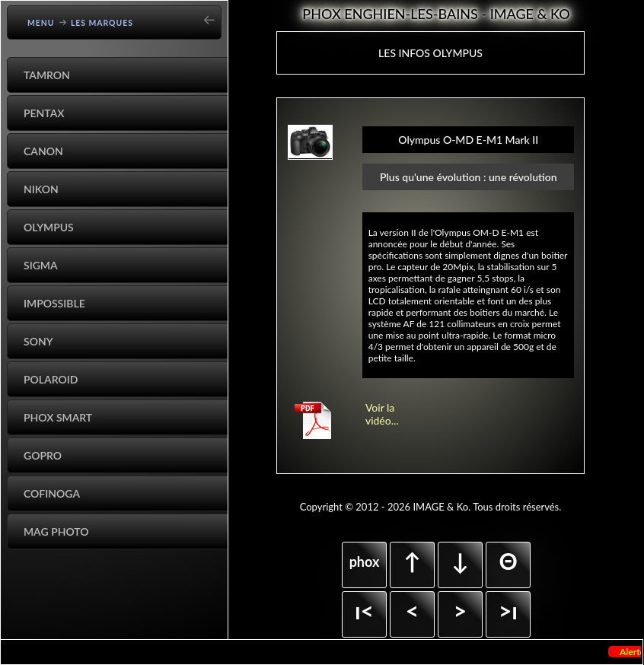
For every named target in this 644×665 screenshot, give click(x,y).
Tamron (47, 75)
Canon (43, 151)
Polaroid (51, 379)
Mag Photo (56, 531)
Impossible (54, 303)
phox (365, 562)
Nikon (41, 189)
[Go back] (214, 15)
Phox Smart (58, 417)
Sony (38, 341)
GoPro (43, 455)
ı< (364, 610)
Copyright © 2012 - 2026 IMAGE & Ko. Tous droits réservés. (431, 507)
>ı (508, 610)
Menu (41, 23)
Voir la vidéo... (382, 414)
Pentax (44, 113)
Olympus (49, 227)
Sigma (41, 265)
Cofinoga (52, 493)
